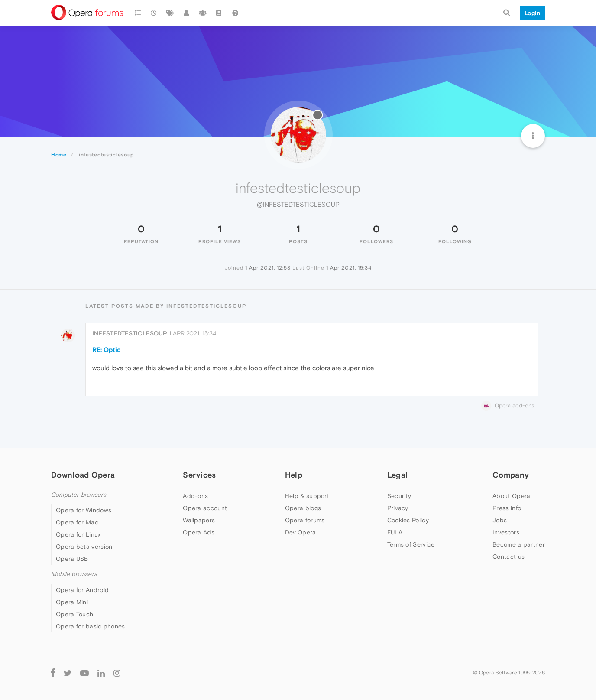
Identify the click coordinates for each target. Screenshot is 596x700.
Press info (507, 508)
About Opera (511, 496)
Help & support (307, 496)
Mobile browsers (74, 574)
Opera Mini (72, 602)
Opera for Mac (77, 522)
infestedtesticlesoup (130, 333)
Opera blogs (303, 508)
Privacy (398, 508)
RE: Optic (106, 350)
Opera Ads (199, 532)
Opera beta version (84, 547)
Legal (398, 475)
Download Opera (83, 475)
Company (511, 475)
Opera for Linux (78, 534)
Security (399, 496)
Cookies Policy (408, 520)
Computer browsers (79, 495)
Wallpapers (199, 520)
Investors (506, 532)
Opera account (205, 508)
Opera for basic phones (91, 626)
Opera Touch (74, 614)
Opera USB (72, 559)
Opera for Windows (84, 510)
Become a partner (519, 544)
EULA (395, 532)
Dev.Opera (301, 532)
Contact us (509, 557)
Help (294, 475)
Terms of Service (411, 544)
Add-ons (195, 496)
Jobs (500, 520)
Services (199, 475)
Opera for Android (82, 590)
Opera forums (305, 520)
